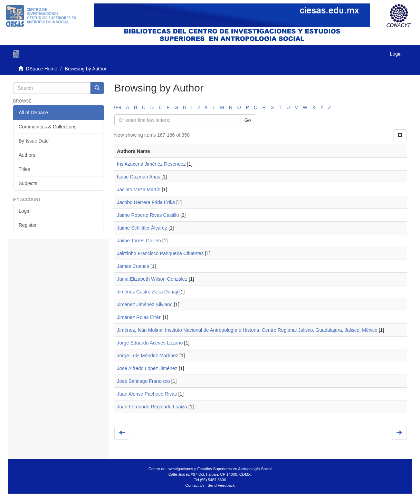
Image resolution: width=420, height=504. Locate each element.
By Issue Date (34, 141)
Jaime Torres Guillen (139, 241)
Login (25, 211)
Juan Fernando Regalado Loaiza (152, 407)
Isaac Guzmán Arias (139, 177)
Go (248, 120)
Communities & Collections (47, 127)
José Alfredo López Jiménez (147, 368)
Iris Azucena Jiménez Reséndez (151, 164)
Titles (24, 169)
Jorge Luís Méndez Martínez (148, 356)
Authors (27, 155)
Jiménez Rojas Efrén (139, 317)
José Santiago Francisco (144, 381)
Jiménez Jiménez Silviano (145, 304)
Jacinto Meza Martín (139, 190)
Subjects (28, 183)
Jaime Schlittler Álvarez (142, 228)
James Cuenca (133, 266)
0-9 (118, 107)
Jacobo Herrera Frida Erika (146, 202)
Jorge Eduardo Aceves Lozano (150, 343)
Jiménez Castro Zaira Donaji (148, 292)
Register (28, 225)
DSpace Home (42, 69)
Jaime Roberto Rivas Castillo (148, 215)
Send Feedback (221, 485)
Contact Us (195, 485)
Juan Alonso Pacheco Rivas (147, 394)
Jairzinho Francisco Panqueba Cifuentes (160, 253)
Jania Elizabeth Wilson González (152, 279)
